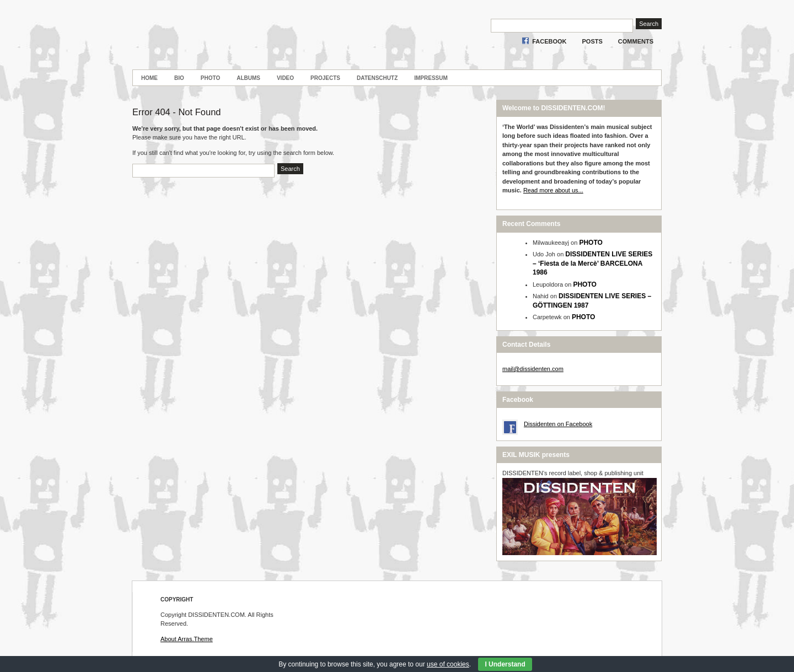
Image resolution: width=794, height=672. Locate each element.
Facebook (549, 41)
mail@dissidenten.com (533, 369)
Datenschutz (377, 78)
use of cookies (448, 664)
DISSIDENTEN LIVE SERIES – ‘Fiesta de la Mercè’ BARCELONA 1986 (592, 263)
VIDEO (285, 78)
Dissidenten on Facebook (558, 424)
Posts (592, 41)
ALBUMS (248, 78)
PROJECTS (325, 78)
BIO (179, 78)
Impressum (431, 78)
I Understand (505, 664)
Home (149, 78)
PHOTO (210, 78)
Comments (636, 41)
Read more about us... (553, 190)
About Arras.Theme (187, 639)
